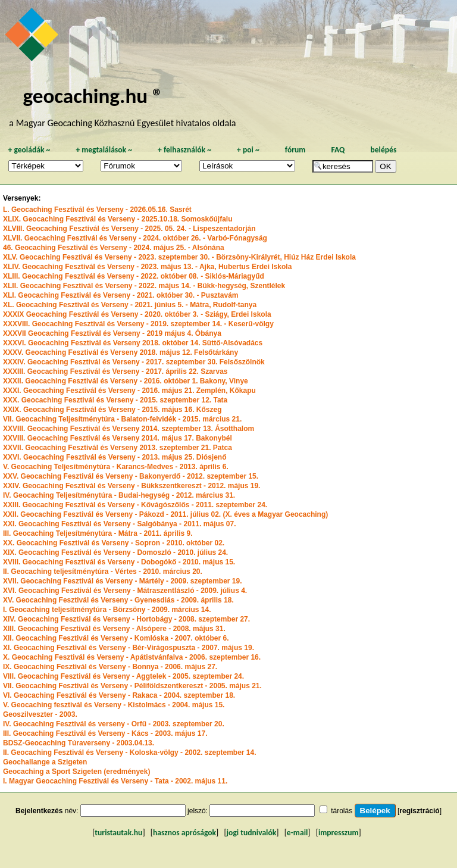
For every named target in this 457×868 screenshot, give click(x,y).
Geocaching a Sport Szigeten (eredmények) (76, 772)
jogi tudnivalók (252, 833)
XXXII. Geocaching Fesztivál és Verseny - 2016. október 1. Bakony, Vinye (126, 381)
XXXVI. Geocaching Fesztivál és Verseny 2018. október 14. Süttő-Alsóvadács (133, 343)
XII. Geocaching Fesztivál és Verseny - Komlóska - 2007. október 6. (116, 638)
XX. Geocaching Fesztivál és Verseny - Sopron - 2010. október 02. (114, 543)
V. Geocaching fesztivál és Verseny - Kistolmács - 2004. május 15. (114, 705)
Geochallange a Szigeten (45, 762)
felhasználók (184, 150)
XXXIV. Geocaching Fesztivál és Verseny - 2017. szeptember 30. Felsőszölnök (134, 362)
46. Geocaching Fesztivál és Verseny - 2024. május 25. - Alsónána (114, 248)
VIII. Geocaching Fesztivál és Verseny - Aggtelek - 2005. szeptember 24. (123, 676)
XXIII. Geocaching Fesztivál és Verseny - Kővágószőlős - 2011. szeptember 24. (135, 505)
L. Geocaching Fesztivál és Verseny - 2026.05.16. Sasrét (97, 210)
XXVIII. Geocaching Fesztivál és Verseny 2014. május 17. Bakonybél (118, 438)
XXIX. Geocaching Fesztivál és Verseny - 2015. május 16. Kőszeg (112, 410)
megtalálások (104, 150)
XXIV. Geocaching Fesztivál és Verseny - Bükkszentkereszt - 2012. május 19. (132, 486)
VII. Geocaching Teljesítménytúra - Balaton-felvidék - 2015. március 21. (122, 419)
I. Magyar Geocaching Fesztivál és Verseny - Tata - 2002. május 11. (115, 781)
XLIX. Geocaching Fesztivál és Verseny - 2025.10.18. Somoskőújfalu (118, 219)
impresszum (339, 833)
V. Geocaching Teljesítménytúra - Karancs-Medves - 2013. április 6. (116, 467)
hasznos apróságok (184, 833)
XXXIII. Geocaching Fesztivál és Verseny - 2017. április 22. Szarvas (115, 371)
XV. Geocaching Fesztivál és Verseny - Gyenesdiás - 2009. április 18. (118, 600)
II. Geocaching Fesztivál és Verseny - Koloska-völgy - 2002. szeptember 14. (130, 753)
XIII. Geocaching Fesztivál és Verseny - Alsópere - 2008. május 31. (114, 629)
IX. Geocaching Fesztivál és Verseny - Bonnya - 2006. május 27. (110, 667)
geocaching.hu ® (93, 96)
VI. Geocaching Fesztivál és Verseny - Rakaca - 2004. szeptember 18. (119, 695)
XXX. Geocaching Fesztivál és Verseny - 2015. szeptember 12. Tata (115, 400)
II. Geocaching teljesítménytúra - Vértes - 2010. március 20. (103, 572)
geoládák (29, 150)
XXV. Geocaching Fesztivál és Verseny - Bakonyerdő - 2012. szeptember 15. (131, 476)
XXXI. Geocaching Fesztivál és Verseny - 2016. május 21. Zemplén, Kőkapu (129, 391)
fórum (295, 150)
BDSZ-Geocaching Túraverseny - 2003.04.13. (79, 743)
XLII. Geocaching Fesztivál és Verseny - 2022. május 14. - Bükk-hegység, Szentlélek (144, 286)
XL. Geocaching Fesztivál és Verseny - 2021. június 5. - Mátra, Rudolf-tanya (130, 305)
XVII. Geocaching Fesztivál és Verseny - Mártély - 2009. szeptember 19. (123, 581)
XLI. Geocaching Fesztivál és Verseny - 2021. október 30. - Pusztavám (121, 295)
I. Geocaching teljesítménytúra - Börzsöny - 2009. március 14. (107, 610)
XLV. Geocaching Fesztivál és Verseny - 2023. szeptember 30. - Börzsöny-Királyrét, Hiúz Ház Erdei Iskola (179, 257)
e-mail (297, 833)
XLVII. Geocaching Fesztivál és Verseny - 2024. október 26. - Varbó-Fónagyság (135, 238)
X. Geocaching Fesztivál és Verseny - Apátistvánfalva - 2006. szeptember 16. (132, 657)
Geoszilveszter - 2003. (40, 714)
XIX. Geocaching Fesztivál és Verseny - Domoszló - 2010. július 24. (115, 552)
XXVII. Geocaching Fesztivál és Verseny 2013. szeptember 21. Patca (118, 448)
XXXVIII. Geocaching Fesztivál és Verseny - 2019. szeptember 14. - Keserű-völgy (138, 324)
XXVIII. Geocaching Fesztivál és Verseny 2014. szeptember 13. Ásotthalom (129, 429)
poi (248, 150)
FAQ (338, 150)
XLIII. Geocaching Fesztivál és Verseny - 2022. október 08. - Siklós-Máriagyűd (134, 276)
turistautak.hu (118, 833)
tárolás (342, 811)
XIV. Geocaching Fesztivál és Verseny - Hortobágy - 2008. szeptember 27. (126, 619)
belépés (383, 150)
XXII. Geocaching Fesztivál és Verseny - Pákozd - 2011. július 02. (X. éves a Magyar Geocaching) (165, 514)
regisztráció (419, 811)
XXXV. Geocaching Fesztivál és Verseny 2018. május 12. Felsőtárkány (120, 352)
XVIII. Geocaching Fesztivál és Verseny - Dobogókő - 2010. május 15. (119, 562)
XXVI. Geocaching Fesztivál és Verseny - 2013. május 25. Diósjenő (115, 457)
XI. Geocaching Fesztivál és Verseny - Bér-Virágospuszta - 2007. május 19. (129, 648)
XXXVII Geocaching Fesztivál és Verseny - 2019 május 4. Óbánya (112, 333)
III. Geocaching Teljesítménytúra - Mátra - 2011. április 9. (98, 533)
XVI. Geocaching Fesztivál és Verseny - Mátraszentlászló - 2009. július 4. (125, 591)
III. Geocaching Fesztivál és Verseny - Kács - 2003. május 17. (105, 733)
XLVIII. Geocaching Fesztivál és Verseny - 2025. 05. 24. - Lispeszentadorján (129, 229)
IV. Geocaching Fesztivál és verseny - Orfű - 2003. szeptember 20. (114, 724)
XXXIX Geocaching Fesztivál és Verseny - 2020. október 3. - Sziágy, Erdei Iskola (137, 314)
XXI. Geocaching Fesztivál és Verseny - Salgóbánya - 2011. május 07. (120, 524)
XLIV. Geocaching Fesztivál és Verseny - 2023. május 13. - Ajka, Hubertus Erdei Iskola (147, 267)
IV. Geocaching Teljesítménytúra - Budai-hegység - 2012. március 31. (119, 495)
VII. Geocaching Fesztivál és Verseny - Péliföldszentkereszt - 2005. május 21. (132, 686)
